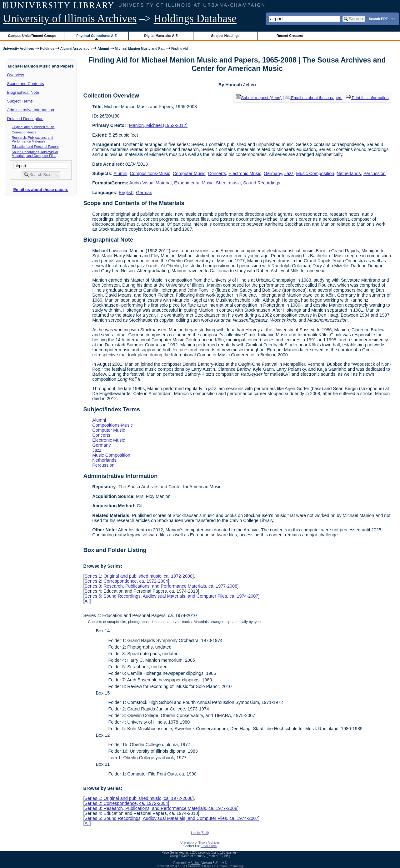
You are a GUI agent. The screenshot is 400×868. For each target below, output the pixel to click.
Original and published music (33, 127)
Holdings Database (195, 19)
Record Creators (290, 36)
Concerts (217, 173)
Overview (16, 75)
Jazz (289, 173)
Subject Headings (225, 36)
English (126, 193)
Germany (273, 173)
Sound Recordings (262, 183)
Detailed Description (25, 119)
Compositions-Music (150, 173)
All (87, 601)
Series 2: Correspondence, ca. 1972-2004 (126, 581)
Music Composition (315, 173)
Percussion (375, 173)
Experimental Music (194, 183)
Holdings (47, 48)
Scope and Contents (26, 84)
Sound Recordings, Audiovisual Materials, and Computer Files (35, 154)
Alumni (103, 48)
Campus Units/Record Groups (32, 36)
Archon (196, 863)
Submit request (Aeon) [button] (259, 98)
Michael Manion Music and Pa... (140, 48)
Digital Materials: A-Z (161, 36)
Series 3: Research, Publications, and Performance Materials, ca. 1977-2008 (161, 586)
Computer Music (189, 173)
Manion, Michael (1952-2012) (158, 125)
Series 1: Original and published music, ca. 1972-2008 (138, 576)
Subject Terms (20, 101)
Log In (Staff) (200, 833)
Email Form (209, 846)
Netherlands (349, 173)
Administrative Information (31, 110)
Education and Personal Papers (35, 147)
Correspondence (24, 132)
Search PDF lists (382, 18)
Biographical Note (23, 92)
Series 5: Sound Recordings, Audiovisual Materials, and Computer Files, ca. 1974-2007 (171, 596)
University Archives (18, 48)
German (144, 193)
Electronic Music (245, 173)
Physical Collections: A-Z (96, 36)
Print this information (367, 98)
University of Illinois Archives (70, 19)
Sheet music (228, 183)
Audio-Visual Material (151, 183)
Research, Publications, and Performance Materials (33, 139)
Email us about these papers (41, 190)
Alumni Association (76, 48)
